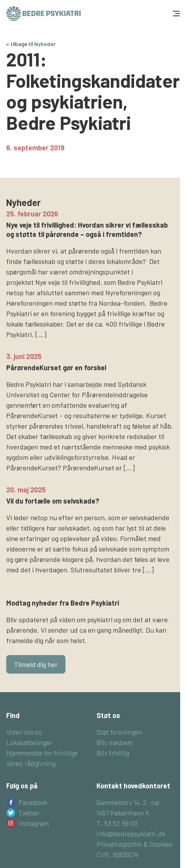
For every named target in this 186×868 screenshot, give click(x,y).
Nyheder (45, 44)
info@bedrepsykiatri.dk (131, 834)
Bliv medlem (115, 742)
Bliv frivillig (113, 753)
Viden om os (24, 732)
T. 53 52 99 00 (117, 823)
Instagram (34, 823)
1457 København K (123, 813)
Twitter (29, 813)
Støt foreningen (119, 732)
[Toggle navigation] (176, 14)
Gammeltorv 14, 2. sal (128, 802)
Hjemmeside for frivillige (42, 753)
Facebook (33, 802)
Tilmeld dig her (36, 664)
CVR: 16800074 (118, 854)
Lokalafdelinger (29, 742)
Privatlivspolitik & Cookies (134, 844)
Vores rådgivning (31, 763)
